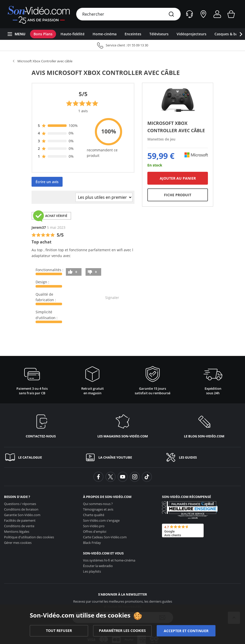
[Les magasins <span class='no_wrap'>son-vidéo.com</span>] (123, 425)
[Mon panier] (231, 14)
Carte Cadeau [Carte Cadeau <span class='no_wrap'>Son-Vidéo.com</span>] (105, 537)
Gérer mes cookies (18, 543)
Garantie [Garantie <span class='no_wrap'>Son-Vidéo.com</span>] (22, 515)
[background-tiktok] (147, 477)
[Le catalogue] (42, 457)
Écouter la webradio (98, 566)
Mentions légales (17, 531)
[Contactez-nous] (41, 425)
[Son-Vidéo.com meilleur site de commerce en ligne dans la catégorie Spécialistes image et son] (190, 510)
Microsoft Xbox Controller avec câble (45, 61)
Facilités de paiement (20, 520)
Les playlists (92, 571)
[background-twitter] (111, 477)
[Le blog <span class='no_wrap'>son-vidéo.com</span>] (204, 425)
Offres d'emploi (95, 531)
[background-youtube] (123, 477)
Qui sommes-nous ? (98, 504)
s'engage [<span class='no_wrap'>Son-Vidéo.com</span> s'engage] (101, 520)
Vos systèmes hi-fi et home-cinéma (109, 560)
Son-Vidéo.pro (94, 526)
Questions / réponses (20, 504)
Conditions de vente (19, 526)
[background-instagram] (135, 477)
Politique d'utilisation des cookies (29, 537)
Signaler (112, 298)
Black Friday (92, 543)
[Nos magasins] (203, 14)
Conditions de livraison (21, 509)
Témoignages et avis (98, 509)
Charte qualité (94, 515)
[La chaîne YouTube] (122, 457)
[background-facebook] (98, 477)
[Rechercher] (171, 15)
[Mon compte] (217, 14)
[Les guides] (203, 457)
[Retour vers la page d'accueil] (39, 14)
